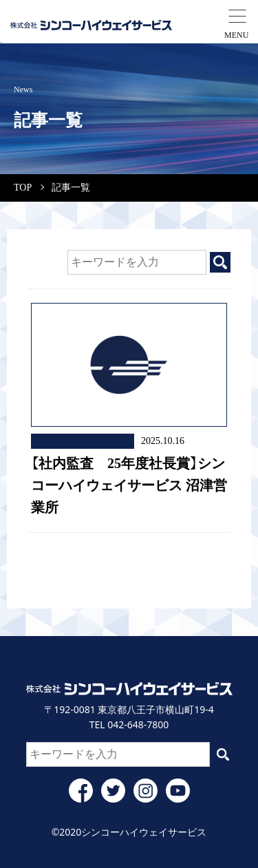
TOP (23, 188)
